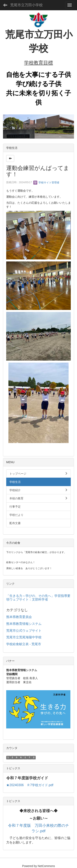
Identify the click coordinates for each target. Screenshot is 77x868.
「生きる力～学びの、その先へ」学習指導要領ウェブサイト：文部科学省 (38, 598)
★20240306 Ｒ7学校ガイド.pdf (30, 785)
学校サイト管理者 (46, 183)
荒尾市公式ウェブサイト (24, 631)
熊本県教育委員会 (19, 617)
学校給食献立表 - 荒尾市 (24, 644)
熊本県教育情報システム (24, 624)
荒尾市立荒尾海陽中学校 (24, 637)
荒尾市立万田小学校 (26, 5)
